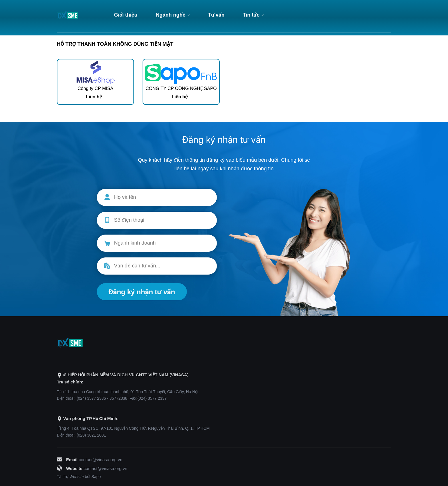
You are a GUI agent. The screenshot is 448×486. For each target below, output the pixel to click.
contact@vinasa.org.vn (100, 460)
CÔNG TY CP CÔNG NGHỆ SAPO (181, 88)
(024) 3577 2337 (152, 398)
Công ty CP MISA (95, 88)
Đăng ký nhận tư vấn (142, 292)
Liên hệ (94, 97)
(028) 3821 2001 (91, 435)
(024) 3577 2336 (91, 398)
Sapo (96, 477)
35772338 (118, 398)
